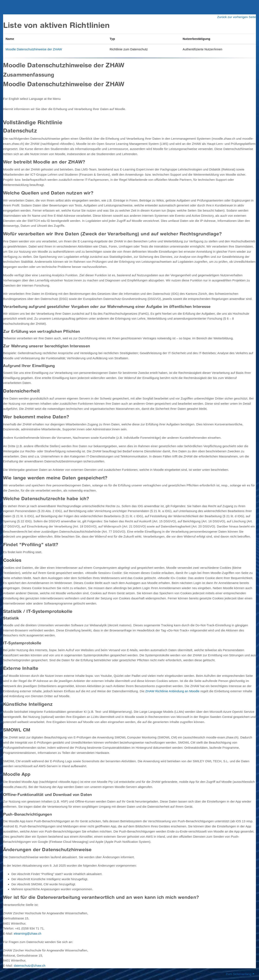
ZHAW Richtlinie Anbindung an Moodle (172, 691)
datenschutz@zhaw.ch (30, 966)
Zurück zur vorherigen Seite (236, 17)
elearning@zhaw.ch (28, 933)
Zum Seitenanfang (240, 974)
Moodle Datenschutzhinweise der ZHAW (34, 49)
